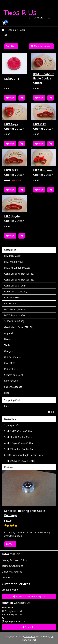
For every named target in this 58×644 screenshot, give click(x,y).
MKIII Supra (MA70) (15, 315)
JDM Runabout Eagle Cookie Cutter (43, 78)
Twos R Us (30, 636)
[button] (4, 23)
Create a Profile (10, 590)
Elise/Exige (10, 303)
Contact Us (8, 577)
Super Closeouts (13, 387)
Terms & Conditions (12, 566)
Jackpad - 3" (13, 79)
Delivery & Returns (12, 572)
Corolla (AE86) (12, 298)
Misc (7, 393)
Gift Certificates (13, 357)
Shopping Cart (12, 400)
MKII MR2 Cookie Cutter (14, 173)
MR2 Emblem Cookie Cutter (43, 173)
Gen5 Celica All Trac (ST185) (19, 280)
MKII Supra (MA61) (14, 309)
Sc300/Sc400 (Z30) (14, 321)
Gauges (8, 351)
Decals (8, 339)
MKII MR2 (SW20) (14, 262)
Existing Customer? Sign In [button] (29, 596)
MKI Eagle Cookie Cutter (14, 126)
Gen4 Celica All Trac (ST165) (19, 274)
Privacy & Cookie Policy (14, 560)
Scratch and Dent (14, 375)
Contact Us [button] (29, 627)
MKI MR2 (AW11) (13, 256)
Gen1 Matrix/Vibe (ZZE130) (19, 327)
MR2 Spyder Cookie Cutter (14, 219)
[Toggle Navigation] (6, 4)
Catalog (12, 30)
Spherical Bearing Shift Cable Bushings (25, 513)
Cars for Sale (11, 381)
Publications (11, 369)
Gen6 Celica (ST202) (15, 286)
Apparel (8, 333)
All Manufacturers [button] (40, 46)
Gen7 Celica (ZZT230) (16, 292)
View (10, 98)
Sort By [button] (10, 46)
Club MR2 (9, 363)
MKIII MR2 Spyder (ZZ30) (18, 268)
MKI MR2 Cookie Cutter (43, 126)
